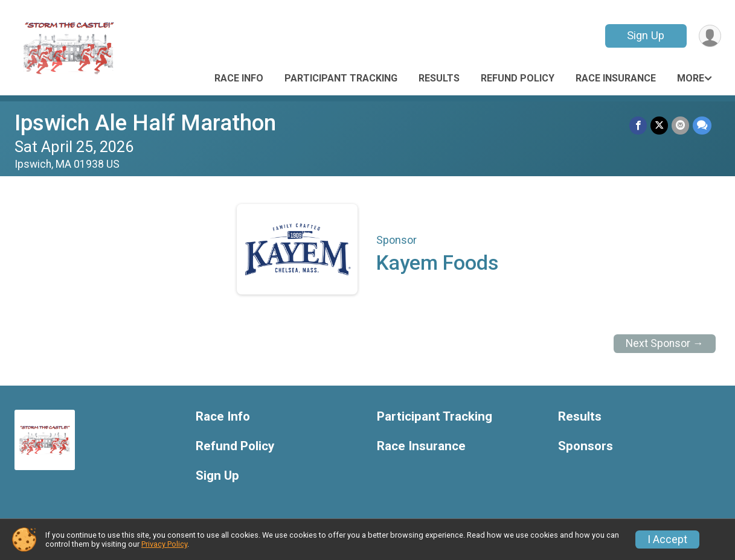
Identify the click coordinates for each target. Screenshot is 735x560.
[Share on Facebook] (638, 125)
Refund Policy (518, 78)
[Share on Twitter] (659, 125)
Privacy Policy (164, 544)
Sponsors (586, 446)
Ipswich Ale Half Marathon (145, 123)
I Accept (667, 539)
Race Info (239, 78)
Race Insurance (616, 78)
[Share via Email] (680, 125)
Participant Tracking (341, 78)
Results (439, 78)
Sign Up (646, 35)
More (691, 78)
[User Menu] (710, 36)
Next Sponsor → (665, 343)
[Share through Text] (702, 125)
